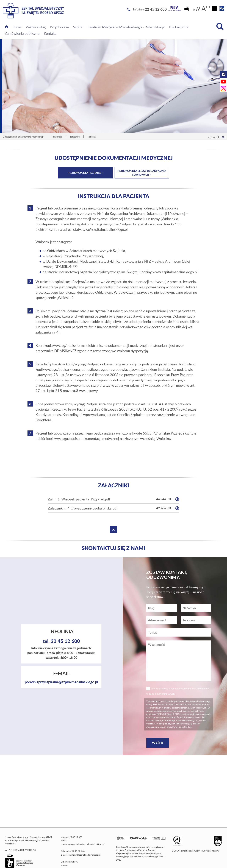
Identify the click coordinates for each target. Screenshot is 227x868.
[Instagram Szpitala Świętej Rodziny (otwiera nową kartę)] (223, 89)
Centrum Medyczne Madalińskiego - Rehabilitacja (126, 27)
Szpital (78, 27)
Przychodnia (59, 27)
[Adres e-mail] (162, 620)
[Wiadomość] (196, 620)
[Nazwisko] (196, 608)
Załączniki (75, 137)
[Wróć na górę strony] (223, 137)
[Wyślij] (158, 743)
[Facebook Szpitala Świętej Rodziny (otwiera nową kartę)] (223, 74)
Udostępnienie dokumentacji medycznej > (24, 137)
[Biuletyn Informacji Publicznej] (187, 10)
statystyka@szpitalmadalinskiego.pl (100, 229)
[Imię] (162, 608)
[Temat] (179, 632)
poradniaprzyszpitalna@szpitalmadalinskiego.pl (61, 682)
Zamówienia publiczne (22, 33)
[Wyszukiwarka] (220, 26)
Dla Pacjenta (179, 27)
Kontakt (50, 33)
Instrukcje (57, 137)
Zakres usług (36, 27)
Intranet (64, 865)
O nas (17, 27)
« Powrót (214, 137)
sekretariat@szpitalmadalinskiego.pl (84, 855)
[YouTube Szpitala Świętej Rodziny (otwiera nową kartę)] (223, 82)
